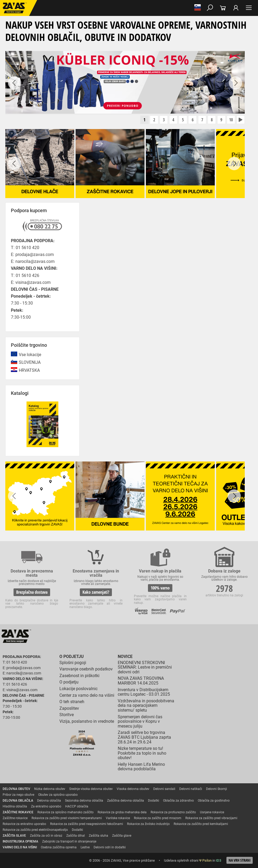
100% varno (160, 588)
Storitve (67, 715)
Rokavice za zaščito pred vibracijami (211, 818)
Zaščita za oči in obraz (46, 836)
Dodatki (154, 801)
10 (231, 120)
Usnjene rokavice (212, 813)
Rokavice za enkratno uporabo (24, 824)
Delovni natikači (191, 789)
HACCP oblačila (77, 807)
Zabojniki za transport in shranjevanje (69, 842)
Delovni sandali (164, 789)
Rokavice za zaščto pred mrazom (158, 818)
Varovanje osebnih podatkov (86, 669)
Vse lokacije (30, 355)
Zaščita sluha (99, 836)
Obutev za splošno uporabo (58, 795)
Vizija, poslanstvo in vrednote (87, 721)
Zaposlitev (69, 708)
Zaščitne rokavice (15, 818)
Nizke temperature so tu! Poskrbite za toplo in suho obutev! (142, 753)
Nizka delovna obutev (50, 789)
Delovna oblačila (49, 801)
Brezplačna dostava (32, 592)
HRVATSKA (29, 370)
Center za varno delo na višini (87, 695)
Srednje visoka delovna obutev (91, 789)
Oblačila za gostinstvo (214, 801)
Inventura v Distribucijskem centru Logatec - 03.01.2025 (144, 692)
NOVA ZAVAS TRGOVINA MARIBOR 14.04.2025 (141, 681)
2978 (224, 588)
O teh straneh (72, 702)
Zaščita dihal (76, 836)
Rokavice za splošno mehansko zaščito (65, 813)
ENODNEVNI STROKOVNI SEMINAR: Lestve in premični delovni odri (145, 667)
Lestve (85, 848)
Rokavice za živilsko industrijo (148, 824)
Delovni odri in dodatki (110, 848)
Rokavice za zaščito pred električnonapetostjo (35, 830)
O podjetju (72, 657)
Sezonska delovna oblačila (84, 801)
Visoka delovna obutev (133, 789)
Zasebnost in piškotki (79, 676)
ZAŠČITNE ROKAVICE (18, 813)
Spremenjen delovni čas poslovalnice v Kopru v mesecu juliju (140, 721)
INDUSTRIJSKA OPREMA (20, 842)
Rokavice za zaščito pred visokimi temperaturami (67, 818)
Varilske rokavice (118, 818)
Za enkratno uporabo (46, 807)
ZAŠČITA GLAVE (14, 836)
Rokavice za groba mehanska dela (122, 813)
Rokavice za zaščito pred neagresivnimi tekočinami (87, 824)
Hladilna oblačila (15, 807)
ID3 (218, 861)
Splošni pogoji (73, 663)
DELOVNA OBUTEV (16, 789)
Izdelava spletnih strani (181, 861)
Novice (125, 657)
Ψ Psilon (205, 861)
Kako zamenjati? (96, 592)
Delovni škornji (217, 789)
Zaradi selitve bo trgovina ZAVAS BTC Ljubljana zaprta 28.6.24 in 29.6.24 (144, 737)
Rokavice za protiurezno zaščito (173, 813)
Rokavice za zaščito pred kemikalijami (201, 824)
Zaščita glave (122, 836)
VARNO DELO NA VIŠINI (20, 848)
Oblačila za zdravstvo (178, 801)
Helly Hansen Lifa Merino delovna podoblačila (141, 767)
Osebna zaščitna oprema (59, 848)
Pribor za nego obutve (18, 795)
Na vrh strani (240, 860)
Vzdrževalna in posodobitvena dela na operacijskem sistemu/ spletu (146, 705)
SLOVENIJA (30, 363)
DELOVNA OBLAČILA (18, 801)
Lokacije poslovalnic (78, 689)
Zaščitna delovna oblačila (126, 801)
